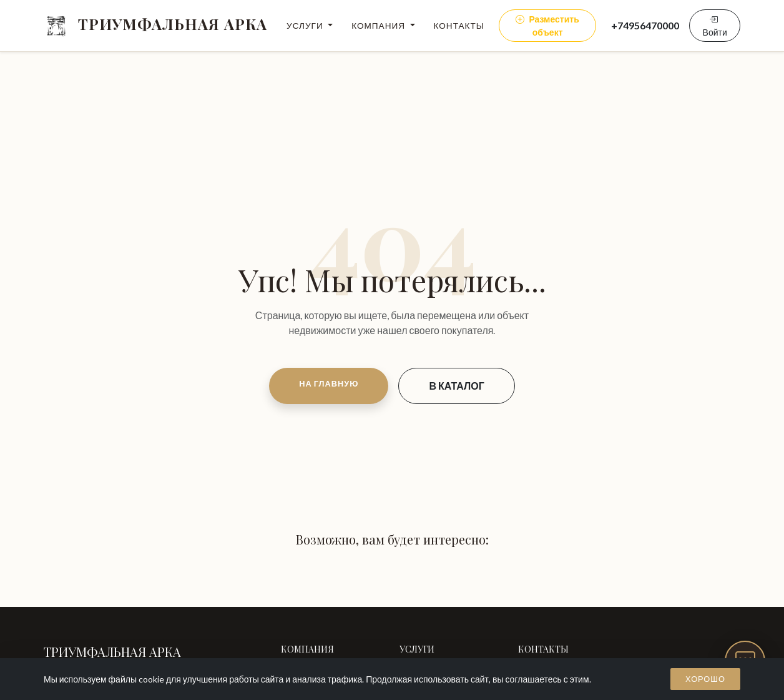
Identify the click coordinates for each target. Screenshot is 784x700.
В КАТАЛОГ (456, 386)
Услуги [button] (306, 26)
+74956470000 (645, 25)
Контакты (459, 26)
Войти (715, 26)
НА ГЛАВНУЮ (329, 383)
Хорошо (705, 679)
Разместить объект (547, 26)
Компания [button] (380, 26)
